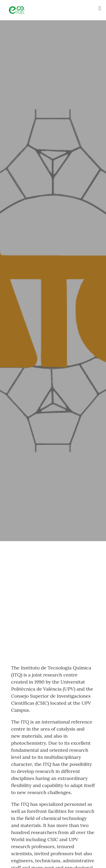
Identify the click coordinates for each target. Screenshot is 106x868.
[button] (100, 8)
